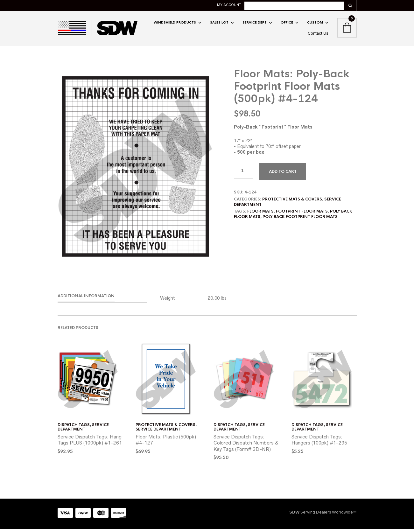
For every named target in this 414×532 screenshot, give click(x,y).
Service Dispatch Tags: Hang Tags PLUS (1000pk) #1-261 (90, 443)
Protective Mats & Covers (292, 202)
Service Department (83, 430)
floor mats (260, 215)
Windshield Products (175, 24)
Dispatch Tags (74, 428)
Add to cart (283, 175)
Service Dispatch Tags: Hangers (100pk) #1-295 (319, 443)
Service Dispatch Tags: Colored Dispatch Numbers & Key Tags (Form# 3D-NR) (246, 446)
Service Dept (255, 24)
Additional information (86, 299)
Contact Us (318, 35)
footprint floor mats (302, 215)
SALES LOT (219, 24)
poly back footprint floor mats (300, 220)
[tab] (102, 299)
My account (276, 5)
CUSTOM (315, 24)
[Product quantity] (243, 174)
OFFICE (287, 24)
